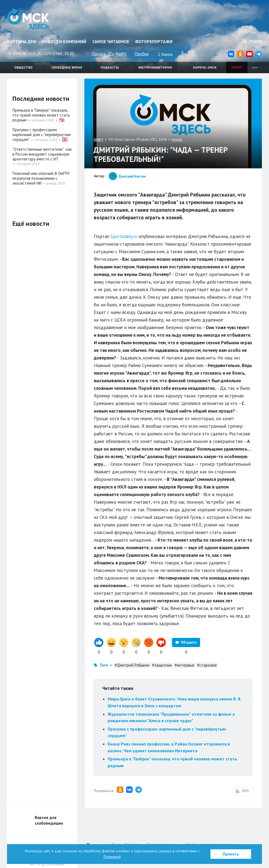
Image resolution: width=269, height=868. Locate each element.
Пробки (142, 54)
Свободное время (67, 67)
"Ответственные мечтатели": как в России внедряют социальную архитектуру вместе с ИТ (42, 154)
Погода (99, 54)
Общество (23, 67)
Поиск (252, 41)
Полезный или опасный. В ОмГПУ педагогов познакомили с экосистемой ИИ (41, 178)
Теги (104, 665)
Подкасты (110, 67)
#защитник (162, 665)
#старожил (207, 665)
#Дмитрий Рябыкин (132, 665)
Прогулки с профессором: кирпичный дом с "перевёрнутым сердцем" (42, 135)
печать (177, 139)
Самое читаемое (111, 41)
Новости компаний (64, 41)
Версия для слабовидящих (49, 820)
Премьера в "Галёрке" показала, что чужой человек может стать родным (41, 115)
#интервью (185, 665)
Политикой (112, 857)
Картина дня (22, 41)
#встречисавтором (155, 67)
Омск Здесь (29, 20)
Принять (231, 854)
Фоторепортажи (154, 41)
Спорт (237, 67)
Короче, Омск (205, 67)
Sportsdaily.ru (124, 236)
